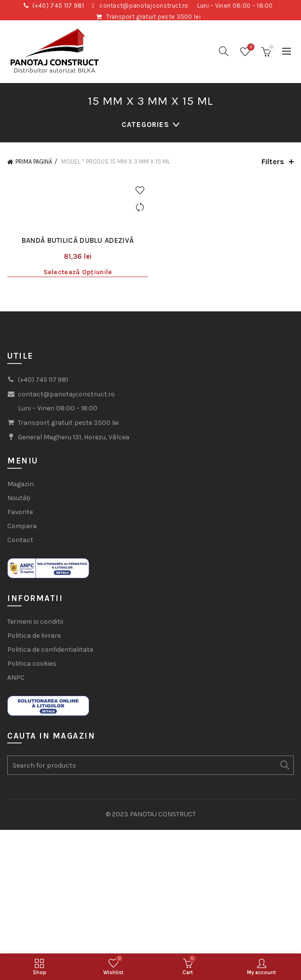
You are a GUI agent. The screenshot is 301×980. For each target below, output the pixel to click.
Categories (145, 125)
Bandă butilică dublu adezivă (78, 240)
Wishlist (250, 48)
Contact (20, 540)
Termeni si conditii (35, 622)
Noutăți (19, 498)
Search (284, 765)
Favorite (20, 512)
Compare (140, 207)
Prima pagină (34, 161)
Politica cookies (32, 664)
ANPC (16, 678)
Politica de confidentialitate (50, 650)
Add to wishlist (140, 190)
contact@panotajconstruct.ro (144, 6)
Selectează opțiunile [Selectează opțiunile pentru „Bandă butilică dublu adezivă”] (78, 272)
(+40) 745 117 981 (58, 6)
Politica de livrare (34, 636)
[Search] (224, 51)
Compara (22, 526)
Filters (273, 161)
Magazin (21, 484)
